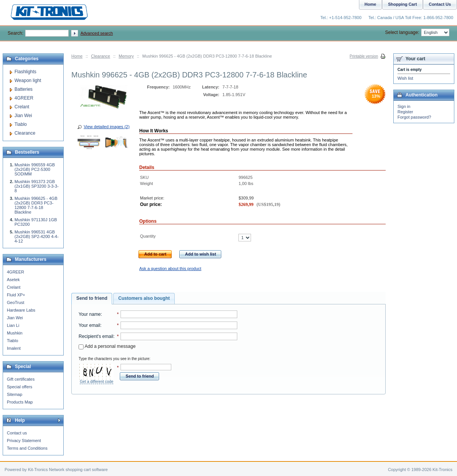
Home (77, 56)
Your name (90, 314)
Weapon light (28, 80)
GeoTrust (15, 302)
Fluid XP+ (16, 295)
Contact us (17, 433)
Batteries (23, 89)
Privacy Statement (24, 441)
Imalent (14, 348)
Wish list (405, 78)
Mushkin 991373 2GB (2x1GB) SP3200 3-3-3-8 (37, 186)
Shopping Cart (402, 4)
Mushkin (15, 333)
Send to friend (92, 298)
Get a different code (97, 382)
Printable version (364, 56)
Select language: (417, 32)
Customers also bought (144, 298)
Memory (126, 56)
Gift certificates (21, 379)
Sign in (404, 106)
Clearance (101, 56)
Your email (89, 325)
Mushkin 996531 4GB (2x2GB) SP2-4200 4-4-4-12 (37, 236)
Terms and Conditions (27, 448)
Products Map (20, 402)
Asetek (13, 280)
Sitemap (14, 394)
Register (405, 112)
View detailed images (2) (106, 127)
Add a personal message (107, 346)
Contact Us (440, 4)
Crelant (22, 107)
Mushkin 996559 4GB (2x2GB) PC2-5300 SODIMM (35, 169)
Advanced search (97, 33)
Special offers (19, 387)
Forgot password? (414, 117)
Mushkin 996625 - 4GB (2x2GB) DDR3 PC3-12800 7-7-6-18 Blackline (36, 205)
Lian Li (13, 325)
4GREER (24, 98)
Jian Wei (23, 116)
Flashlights (25, 72)
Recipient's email (96, 336)
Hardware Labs (21, 310)
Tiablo (21, 124)
